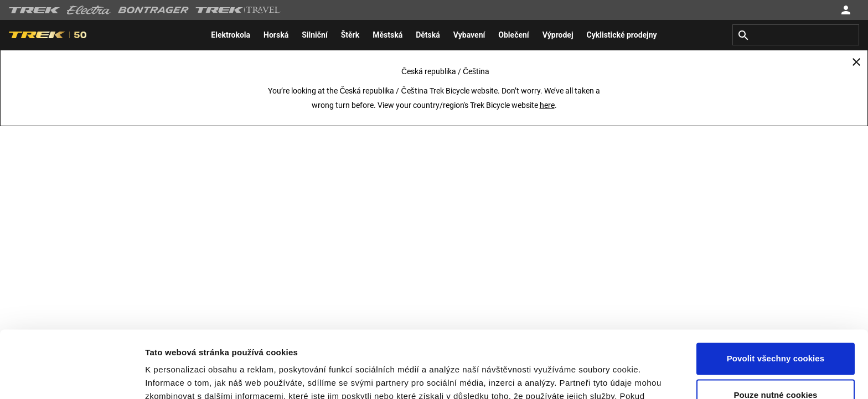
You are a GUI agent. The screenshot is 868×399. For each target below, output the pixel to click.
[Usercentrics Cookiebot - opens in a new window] (72, 377)
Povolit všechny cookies (776, 296)
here (547, 105)
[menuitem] (231, 35)
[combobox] (796, 35)
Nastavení (165, 377)
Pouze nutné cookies (775, 332)
